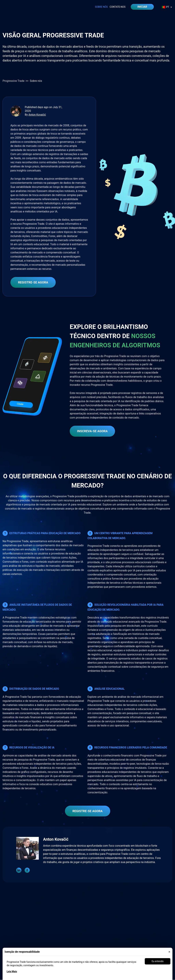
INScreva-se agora (92, 431)
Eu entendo (158, 961)
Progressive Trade (14, 81)
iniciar (142, 7)
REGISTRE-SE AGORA (33, 282)
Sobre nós (101, 7)
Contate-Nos (117, 7)
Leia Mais (12, 971)
